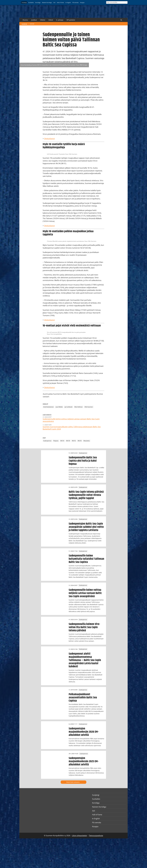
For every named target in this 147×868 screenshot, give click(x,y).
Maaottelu (87, 441)
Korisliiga (38, 3)
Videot (51, 20)
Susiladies (31, 3)
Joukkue (34, 20)
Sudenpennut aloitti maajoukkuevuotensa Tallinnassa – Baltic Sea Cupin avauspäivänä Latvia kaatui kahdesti (85, 660)
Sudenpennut (47, 441)
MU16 (62, 441)
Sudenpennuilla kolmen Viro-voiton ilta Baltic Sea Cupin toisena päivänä (84, 627)
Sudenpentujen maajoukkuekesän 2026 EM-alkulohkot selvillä (84, 732)
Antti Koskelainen (48, 407)
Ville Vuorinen (89, 407)
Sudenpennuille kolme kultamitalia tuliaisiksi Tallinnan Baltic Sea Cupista (86, 559)
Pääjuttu (56, 441)
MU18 (68, 441)
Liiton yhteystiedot (79, 836)
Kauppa (82, 3)
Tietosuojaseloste (96, 836)
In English (68, 3)
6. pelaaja (60, 20)
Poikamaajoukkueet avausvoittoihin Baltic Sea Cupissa (83, 698)
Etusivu (25, 20)
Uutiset (32, 24)
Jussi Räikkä (59, 407)
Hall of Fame (60, 3)
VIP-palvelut (71, 20)
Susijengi (24, 3)
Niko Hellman (78, 407)
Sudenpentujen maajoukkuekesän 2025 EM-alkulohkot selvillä (84, 761)
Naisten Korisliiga (47, 3)
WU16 (74, 441)
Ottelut (43, 20)
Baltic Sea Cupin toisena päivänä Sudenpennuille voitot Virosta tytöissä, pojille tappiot (86, 495)
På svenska (75, 3)
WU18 (80, 441)
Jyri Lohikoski (69, 407)
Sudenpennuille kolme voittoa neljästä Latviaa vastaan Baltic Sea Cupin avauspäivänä (85, 593)
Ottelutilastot (49, 139)
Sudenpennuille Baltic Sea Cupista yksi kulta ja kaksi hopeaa (83, 461)
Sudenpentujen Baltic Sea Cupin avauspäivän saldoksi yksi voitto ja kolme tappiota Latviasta (86, 527)
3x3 (54, 3)
